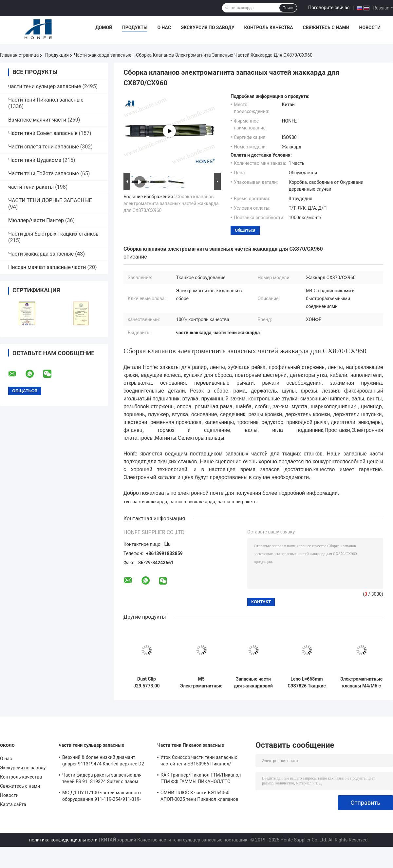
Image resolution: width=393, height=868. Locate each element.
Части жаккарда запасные (103, 55)
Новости (370, 28)
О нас (164, 28)
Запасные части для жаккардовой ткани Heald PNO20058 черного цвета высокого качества (253, 683)
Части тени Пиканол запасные (46, 100)
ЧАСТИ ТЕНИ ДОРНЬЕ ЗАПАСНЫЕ (50, 200)
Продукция (57, 55)
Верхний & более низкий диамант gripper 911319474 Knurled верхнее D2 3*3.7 (103, 762)
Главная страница (19, 55)
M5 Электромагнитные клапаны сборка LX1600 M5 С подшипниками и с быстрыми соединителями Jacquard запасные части (201, 683)
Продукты (135, 28)
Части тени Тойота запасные (44, 174)
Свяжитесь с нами (326, 28)
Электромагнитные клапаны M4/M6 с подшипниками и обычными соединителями (361, 683)
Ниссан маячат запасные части (47, 267)
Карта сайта (13, 804)
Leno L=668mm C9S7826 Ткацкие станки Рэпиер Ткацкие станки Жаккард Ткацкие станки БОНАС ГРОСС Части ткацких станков (307, 683)
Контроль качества (268, 28)
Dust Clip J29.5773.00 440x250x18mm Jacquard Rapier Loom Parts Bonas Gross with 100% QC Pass (147, 683)
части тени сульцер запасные (45, 86)
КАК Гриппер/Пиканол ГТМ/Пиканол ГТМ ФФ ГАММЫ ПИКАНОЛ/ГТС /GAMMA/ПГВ (201, 779)
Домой (104, 28)
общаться (245, 230)
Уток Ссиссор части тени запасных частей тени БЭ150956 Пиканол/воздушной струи (199, 762)
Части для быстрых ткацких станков (53, 234)
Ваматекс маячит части (37, 120)
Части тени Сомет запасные (43, 133)
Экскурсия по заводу (207, 28)
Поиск (288, 8)
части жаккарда (150, 502)
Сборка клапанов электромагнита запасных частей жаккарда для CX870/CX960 (171, 203)
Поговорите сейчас (329, 8)
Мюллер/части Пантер (36, 220)
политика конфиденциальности (63, 840)
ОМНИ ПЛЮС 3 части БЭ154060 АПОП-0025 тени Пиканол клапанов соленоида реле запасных (199, 797)
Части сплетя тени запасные (44, 147)
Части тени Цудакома (35, 160)
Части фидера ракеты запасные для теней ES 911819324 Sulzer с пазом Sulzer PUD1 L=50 (102, 779)
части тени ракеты (31, 187)
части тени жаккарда (192, 502)
